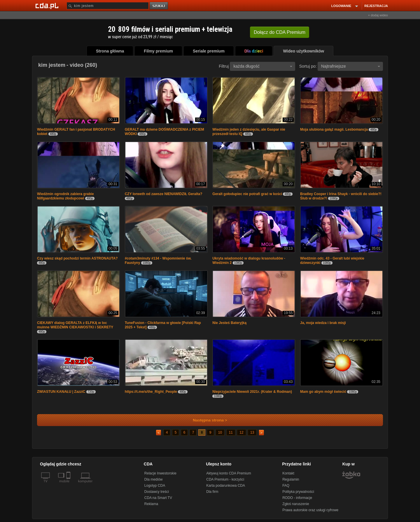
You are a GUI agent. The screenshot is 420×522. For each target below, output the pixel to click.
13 (252, 432)
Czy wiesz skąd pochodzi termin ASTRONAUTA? (77, 258)
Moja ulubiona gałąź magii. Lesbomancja (334, 129)
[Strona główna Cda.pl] (48, 6)
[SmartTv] (69, 485)
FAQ (286, 486)
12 (241, 432)
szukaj (159, 6)
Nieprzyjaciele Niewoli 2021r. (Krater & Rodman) (252, 392)
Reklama (151, 504)
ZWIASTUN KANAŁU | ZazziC (61, 392)
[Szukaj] (108, 6)
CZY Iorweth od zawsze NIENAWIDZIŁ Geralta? (164, 194)
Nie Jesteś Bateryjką (229, 323)
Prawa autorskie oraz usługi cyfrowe (310, 510)
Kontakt (288, 473)
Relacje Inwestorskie (160, 473)
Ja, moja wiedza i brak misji (323, 323)
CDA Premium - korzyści (225, 479)
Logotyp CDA (155, 486)
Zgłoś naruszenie (296, 504)
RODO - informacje (297, 498)
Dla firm (212, 492)
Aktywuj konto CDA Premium (229, 473)
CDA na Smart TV (158, 498)
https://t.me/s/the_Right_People (151, 392)
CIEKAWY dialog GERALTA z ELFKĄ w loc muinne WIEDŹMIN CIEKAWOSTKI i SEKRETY (75, 325)
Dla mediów (154, 479)
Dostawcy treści (157, 492)
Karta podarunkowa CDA (226, 486)
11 (231, 432)
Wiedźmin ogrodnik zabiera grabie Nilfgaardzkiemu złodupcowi (65, 196)
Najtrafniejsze (351, 66)
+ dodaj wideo (378, 15)
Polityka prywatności (298, 492)
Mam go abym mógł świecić (323, 392)
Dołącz (280, 32)
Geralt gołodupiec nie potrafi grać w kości (247, 194)
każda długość (263, 66)
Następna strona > (206, 420)
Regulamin (291, 479)
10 (220, 432)
